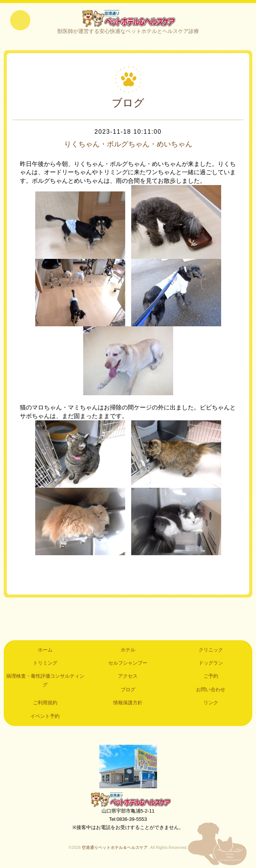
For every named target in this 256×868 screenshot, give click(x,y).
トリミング (45, 664)
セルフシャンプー (128, 664)
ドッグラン (211, 664)
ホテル (128, 651)
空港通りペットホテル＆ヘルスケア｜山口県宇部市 (128, 19)
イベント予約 (45, 717)
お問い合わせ (211, 691)
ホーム (45, 651)
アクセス (128, 678)
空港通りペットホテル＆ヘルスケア (128, 801)
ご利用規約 (45, 704)
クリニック (211, 651)
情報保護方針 (128, 704)
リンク (211, 704)
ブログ (128, 691)
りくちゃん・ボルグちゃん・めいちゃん (128, 145)
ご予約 (211, 678)
